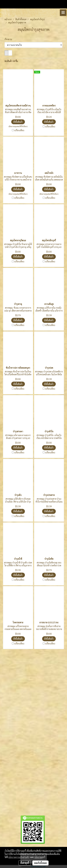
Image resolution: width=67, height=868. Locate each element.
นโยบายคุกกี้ (40, 857)
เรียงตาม (9, 39)
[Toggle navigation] (63, 13)
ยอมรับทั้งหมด (40, 863)
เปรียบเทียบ (19, 130)
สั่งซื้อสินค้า (18, 122)
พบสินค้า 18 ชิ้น (11, 61)
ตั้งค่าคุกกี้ (25, 863)
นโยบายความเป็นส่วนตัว (19, 857)
